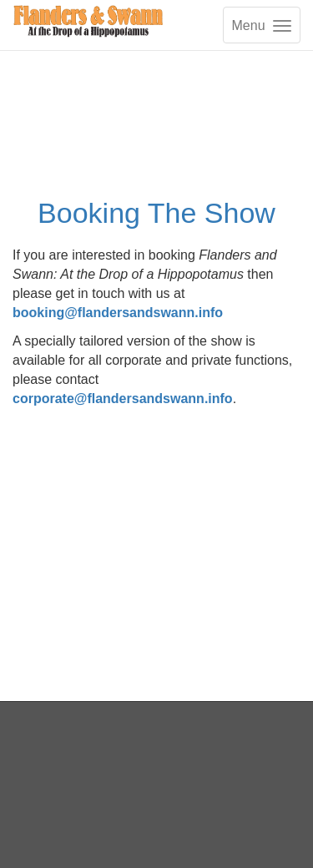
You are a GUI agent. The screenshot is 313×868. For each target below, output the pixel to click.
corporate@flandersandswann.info (123, 399)
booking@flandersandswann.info (118, 313)
